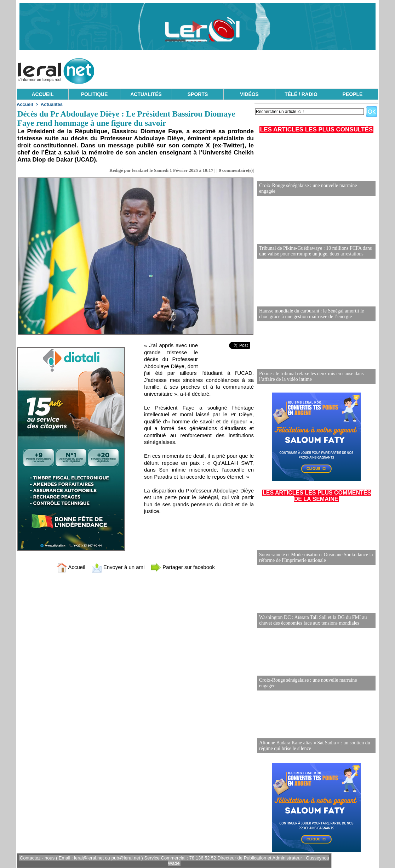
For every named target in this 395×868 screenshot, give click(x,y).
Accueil (25, 104)
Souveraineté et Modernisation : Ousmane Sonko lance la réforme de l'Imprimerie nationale (316, 557)
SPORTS (198, 94)
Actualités (52, 104)
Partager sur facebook (183, 567)
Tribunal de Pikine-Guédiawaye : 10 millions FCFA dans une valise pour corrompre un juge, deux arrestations (316, 251)
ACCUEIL (42, 94)
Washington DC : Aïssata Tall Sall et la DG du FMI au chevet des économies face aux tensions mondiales (313, 620)
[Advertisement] (250, 69)
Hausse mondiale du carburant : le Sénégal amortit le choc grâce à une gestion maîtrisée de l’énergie (311, 314)
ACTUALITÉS (146, 94)
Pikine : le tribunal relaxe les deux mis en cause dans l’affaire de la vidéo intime (311, 376)
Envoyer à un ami (118, 567)
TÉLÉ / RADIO (301, 94)
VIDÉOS (249, 94)
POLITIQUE (94, 94)
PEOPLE (353, 94)
